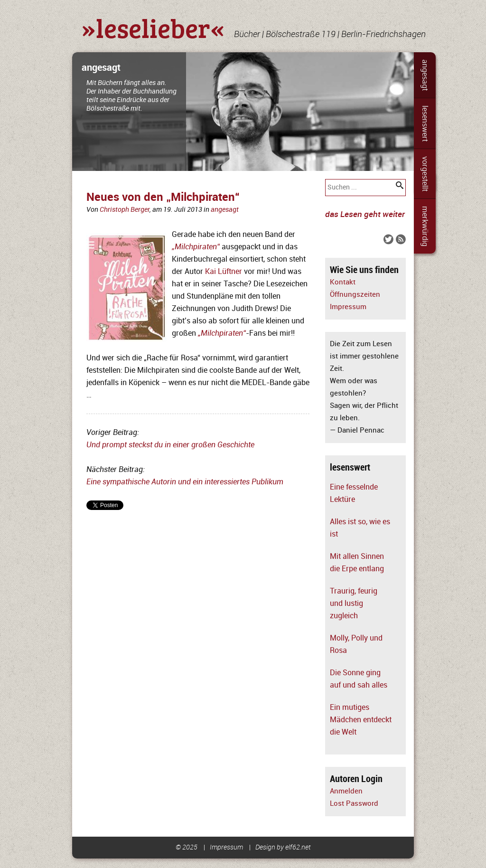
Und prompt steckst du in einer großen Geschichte (170, 445)
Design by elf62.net (283, 847)
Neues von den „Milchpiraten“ (163, 197)
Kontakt (343, 282)
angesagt (425, 75)
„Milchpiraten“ (222, 333)
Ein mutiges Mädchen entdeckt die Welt (361, 720)
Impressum (348, 307)
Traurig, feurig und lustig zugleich (354, 604)
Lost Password (354, 804)
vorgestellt (425, 174)
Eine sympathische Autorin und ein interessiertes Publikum (185, 482)
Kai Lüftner (224, 272)
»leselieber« (153, 28)
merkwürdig (425, 226)
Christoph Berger (125, 210)
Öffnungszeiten (355, 295)
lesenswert (425, 123)
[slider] (243, 112)
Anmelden (346, 791)
